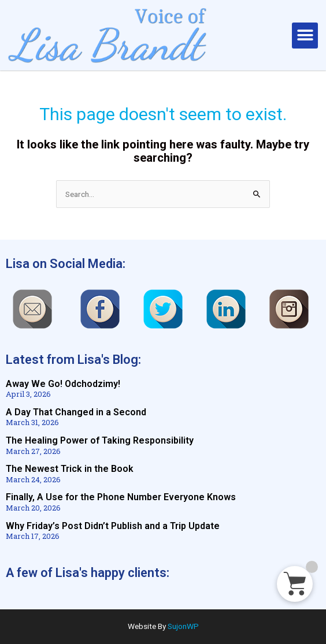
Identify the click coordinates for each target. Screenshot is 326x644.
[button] (305, 36)
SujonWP (183, 626)
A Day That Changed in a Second (76, 412)
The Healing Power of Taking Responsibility (100, 440)
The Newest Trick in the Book (70, 469)
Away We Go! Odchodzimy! (63, 384)
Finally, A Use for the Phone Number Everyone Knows (121, 497)
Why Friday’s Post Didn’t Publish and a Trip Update (113, 526)
